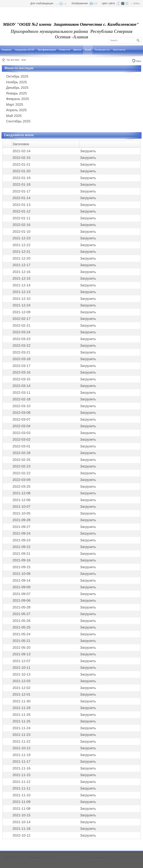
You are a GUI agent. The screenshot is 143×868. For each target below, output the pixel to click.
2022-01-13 (21, 205)
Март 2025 (15, 105)
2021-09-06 (21, 600)
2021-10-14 (21, 822)
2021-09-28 (21, 520)
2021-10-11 (21, 668)
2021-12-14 (21, 285)
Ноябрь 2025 (16, 82)
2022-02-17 (21, 319)
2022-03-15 (21, 379)
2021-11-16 (21, 768)
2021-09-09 (21, 587)
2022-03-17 (21, 366)
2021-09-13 (21, 654)
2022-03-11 (21, 393)
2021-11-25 (21, 721)
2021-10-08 (21, 574)
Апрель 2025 (16, 110)
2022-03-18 (21, 359)
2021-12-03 (21, 681)
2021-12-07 (21, 661)
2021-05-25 (21, 627)
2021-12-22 (21, 245)
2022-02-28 (21, 453)
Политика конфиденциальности (97, 857)
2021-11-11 (21, 788)
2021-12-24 (21, 305)
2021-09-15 (21, 567)
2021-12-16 (21, 272)
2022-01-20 (21, 171)
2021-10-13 (21, 674)
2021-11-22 (21, 741)
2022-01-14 (21, 198)
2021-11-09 (21, 802)
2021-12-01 (21, 694)
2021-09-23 (21, 540)
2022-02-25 (21, 460)
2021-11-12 (21, 782)
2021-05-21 (21, 641)
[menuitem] (7, 50)
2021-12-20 (21, 258)
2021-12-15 (21, 278)
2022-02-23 (21, 466)
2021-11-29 (21, 708)
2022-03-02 (21, 439)
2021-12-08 (21, 493)
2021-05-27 (21, 614)
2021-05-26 (21, 621)
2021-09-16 (21, 560)
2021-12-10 (21, 299)
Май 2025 (14, 116)
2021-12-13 (21, 292)
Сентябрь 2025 (18, 121)
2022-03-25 (21, 486)
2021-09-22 (21, 547)
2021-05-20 (21, 648)
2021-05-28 (21, 607)
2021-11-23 (21, 735)
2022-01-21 (21, 164)
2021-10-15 (21, 815)
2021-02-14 (21, 151)
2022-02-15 (21, 158)
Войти (137, 3)
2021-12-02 (21, 688)
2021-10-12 (21, 748)
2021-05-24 (21, 634)
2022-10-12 (21, 835)
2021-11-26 (21, 715)
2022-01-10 (21, 232)
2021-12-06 (21, 500)
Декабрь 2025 (17, 88)
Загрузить (88, 151)
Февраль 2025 (18, 99)
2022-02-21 (21, 325)
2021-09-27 (21, 527)
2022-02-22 (21, 473)
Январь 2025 (16, 93)
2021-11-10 (21, 795)
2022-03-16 (21, 372)
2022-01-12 (21, 211)
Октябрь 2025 (17, 76)
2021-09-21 (21, 554)
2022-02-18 (21, 399)
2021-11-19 (21, 755)
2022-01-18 (21, 184)
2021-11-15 (21, 775)
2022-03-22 (21, 345)
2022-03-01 (21, 446)
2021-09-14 (21, 580)
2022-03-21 (21, 352)
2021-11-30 (21, 701)
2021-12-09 (21, 312)
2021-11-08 (21, 809)
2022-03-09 (21, 480)
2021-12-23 (21, 238)
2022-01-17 (21, 191)
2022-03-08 (21, 413)
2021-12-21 (21, 252)
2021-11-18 (21, 829)
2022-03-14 (21, 386)
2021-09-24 (21, 533)
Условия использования (130, 857)
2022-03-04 (21, 426)
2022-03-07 (21, 419)
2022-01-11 (21, 218)
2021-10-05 (21, 513)
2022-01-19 (21, 178)
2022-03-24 (21, 332)
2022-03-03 (21, 433)
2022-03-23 (21, 339)
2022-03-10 (21, 406)
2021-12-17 (21, 265)
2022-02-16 (21, 225)
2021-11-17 (21, 761)
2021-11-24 (21, 728)
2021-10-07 (21, 507)
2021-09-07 (21, 594)
